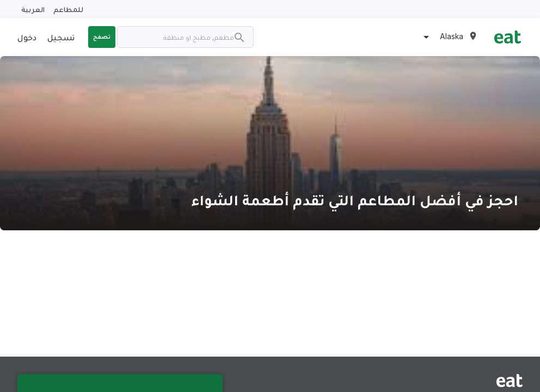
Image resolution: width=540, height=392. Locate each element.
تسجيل (61, 37)
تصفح (102, 36)
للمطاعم (68, 9)
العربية (33, 9)
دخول (27, 37)
